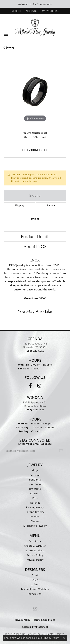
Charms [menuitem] (35, 493)
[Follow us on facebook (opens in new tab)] (30, 386)
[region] (35, 92)
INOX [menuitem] (35, 580)
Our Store (35, 541)
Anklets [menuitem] (35, 516)
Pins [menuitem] (35, 498)
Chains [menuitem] (35, 521)
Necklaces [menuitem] (35, 484)
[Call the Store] (35, 351)
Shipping (19, 205)
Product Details (35, 236)
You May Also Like (35, 311)
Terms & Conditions (44, 620)
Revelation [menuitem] (35, 594)
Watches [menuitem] (35, 503)
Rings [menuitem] (35, 470)
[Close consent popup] (64, 638)
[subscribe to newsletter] (61, 451)
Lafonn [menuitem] (35, 584)
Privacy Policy (35, 560)
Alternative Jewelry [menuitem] (35, 526)
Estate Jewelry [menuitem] (35, 507)
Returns (51, 205)
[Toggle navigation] (6, 34)
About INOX (35, 246)
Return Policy (35, 555)
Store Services (35, 550)
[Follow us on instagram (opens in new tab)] (39, 386)
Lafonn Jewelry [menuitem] (35, 512)
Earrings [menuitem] (35, 475)
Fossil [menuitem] (35, 575)
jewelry (10, 47)
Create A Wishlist (35, 546)
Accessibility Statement (35, 627)
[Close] (65, 4)
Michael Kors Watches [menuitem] (35, 589)
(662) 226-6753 (35, 137)
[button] (16, 11)
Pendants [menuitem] (35, 480)
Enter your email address (35, 444)
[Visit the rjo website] (35, 609)
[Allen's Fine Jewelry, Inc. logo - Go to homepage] (35, 27)
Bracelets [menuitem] (35, 489)
